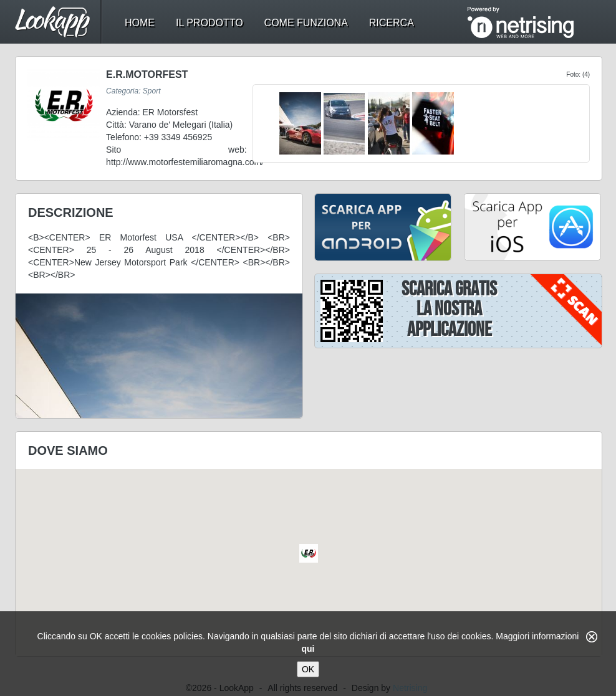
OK (308, 669)
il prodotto (209, 23)
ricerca (392, 23)
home (140, 23)
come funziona (306, 23)
